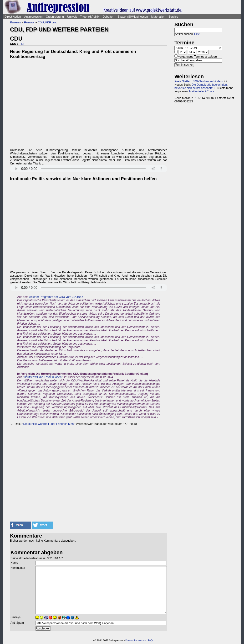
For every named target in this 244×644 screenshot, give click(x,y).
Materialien (158, 17)
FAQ (150, 641)
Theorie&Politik (90, 17)
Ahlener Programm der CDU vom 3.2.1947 (56, 297)
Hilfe (197, 34)
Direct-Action (13, 17)
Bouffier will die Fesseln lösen (43, 377)
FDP (22, 44)
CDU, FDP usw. (47, 22)
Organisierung (55, 17)
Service (173, 17)
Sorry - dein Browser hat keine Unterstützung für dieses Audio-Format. (89, 169)
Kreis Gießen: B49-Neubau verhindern (199, 81)
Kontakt (129, 641)
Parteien (29, 22)
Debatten (109, 17)
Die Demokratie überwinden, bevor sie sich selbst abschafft (201, 86)
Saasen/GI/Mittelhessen (133, 17)
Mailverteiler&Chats (202, 91)
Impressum (140, 641)
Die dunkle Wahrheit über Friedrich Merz (49, 424)
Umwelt (72, 17)
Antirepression (33, 17)
